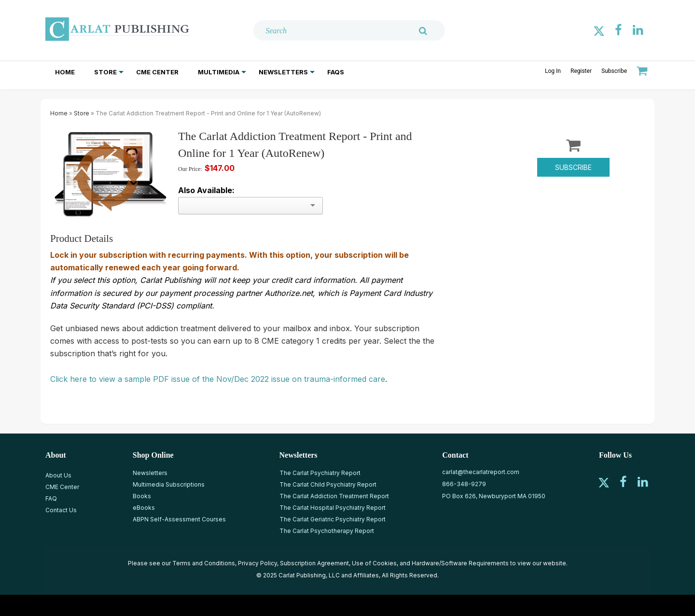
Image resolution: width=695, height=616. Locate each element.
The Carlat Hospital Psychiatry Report (333, 508)
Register (581, 71)
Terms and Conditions (204, 563)
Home (65, 72)
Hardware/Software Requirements (460, 563)
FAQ (51, 498)
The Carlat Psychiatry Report (320, 473)
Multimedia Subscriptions (169, 484)
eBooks (144, 508)
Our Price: (190, 169)
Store (105, 72)
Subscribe (614, 71)
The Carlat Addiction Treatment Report (334, 496)
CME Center (157, 72)
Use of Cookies (374, 563)
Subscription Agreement (314, 563)
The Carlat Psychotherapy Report (327, 531)
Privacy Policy (257, 563)
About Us (58, 475)
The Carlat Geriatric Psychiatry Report (333, 519)
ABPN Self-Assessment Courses (179, 519)
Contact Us (61, 510)
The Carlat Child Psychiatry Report (328, 484)
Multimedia (219, 72)
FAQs (336, 72)
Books (142, 496)
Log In (553, 71)
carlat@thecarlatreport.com (481, 472)
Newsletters (283, 72)
